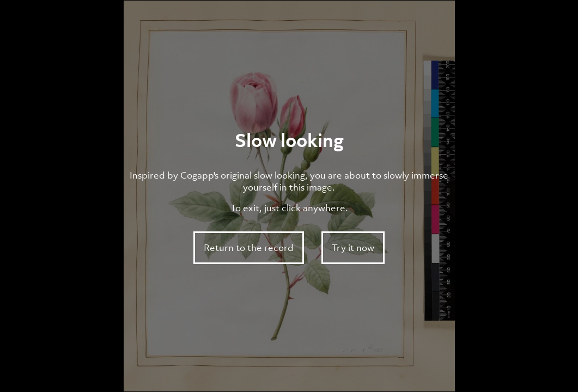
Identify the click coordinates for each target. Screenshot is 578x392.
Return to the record (249, 248)
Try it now (353, 248)
